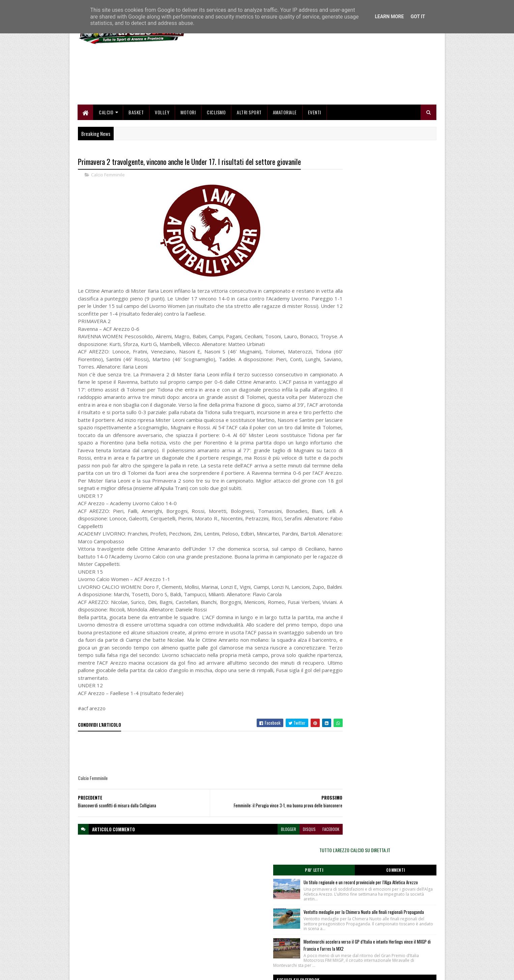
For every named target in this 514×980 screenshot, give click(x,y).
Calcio (106, 149)
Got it (418, 17)
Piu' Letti (355, 221)
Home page (210, 928)
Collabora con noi (215, 944)
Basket (136, 149)
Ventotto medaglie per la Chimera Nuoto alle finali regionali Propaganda (396, 278)
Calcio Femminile (108, 212)
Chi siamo (208, 936)
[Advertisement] (314, 94)
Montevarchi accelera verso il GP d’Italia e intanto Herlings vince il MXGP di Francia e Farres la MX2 (395, 323)
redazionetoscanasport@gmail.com (395, 928)
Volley (162, 149)
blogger (263, 889)
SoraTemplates (110, 971)
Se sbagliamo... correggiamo (225, 952)
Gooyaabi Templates (166, 971)
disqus (283, 889)
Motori (188, 149)
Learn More (389, 17)
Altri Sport (250, 149)
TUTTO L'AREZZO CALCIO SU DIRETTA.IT (382, 200)
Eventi (315, 149)
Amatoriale (285, 149)
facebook (305, 889)
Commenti (409, 221)
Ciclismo (217, 149)
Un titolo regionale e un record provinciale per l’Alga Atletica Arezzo (395, 237)
